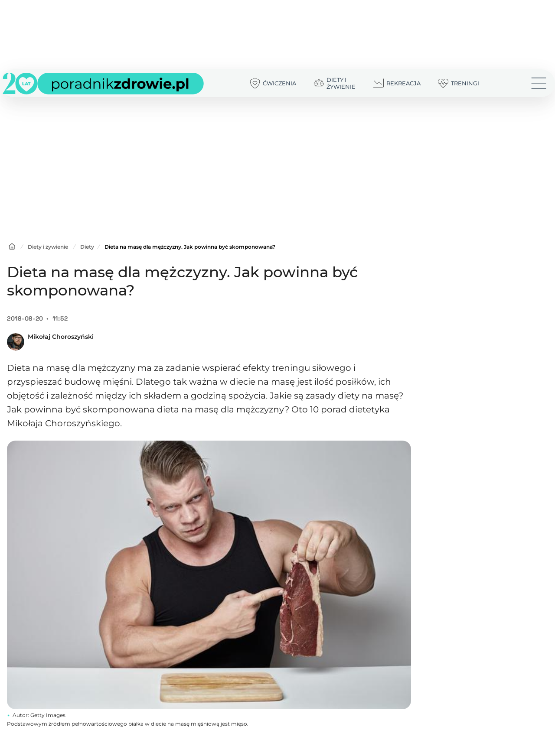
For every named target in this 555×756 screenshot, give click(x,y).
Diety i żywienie (48, 247)
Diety (87, 247)
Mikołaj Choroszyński (61, 337)
